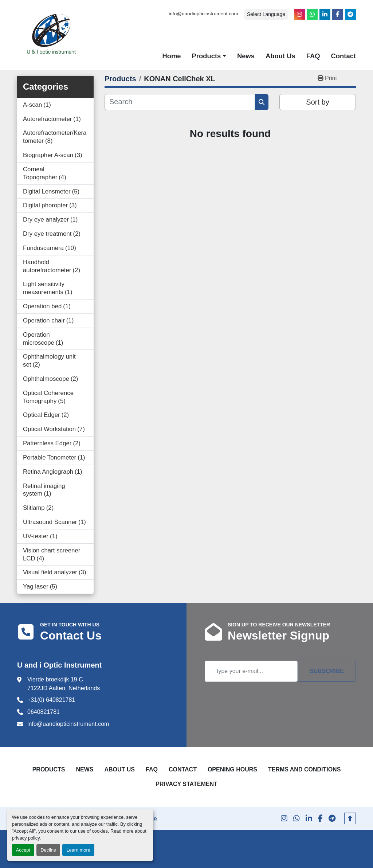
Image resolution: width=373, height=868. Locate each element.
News (246, 56)
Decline (48, 850)
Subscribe (327, 671)
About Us (280, 56)
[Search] (180, 102)
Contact (343, 56)
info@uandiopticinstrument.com (203, 14)
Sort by (317, 102)
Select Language (266, 14)
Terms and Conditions (304, 769)
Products (207, 56)
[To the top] (350, 818)
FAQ (313, 56)
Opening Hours (232, 769)
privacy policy (26, 838)
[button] (209, 56)
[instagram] (299, 14)
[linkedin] (325, 14)
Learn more (78, 850)
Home (171, 56)
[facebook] (338, 14)
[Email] (251, 671)
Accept (23, 850)
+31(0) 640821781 (51, 700)
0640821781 (44, 712)
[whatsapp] (312, 14)
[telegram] (350, 14)
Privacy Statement (186, 784)
